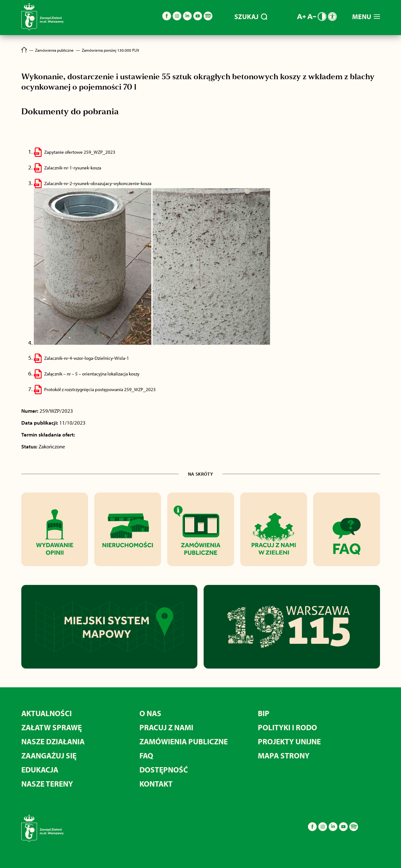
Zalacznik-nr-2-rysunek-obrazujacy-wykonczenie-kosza (98, 183)
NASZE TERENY (47, 784)
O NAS (150, 713)
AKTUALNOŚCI (47, 713)
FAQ (146, 755)
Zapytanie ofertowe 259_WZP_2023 (80, 152)
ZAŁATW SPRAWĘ (52, 727)
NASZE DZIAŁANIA (53, 741)
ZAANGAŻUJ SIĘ (49, 755)
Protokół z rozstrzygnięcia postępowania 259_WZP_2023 (100, 389)
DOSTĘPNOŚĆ (164, 770)
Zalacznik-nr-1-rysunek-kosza (73, 168)
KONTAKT (156, 784)
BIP (264, 713)
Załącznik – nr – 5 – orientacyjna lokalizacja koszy (92, 374)
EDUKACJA (40, 770)
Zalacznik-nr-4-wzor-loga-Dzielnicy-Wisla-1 (87, 358)
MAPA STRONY (284, 755)
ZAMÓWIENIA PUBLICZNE (184, 741)
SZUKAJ (251, 17)
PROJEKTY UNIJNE (289, 741)
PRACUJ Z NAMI (166, 727)
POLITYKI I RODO (287, 727)
